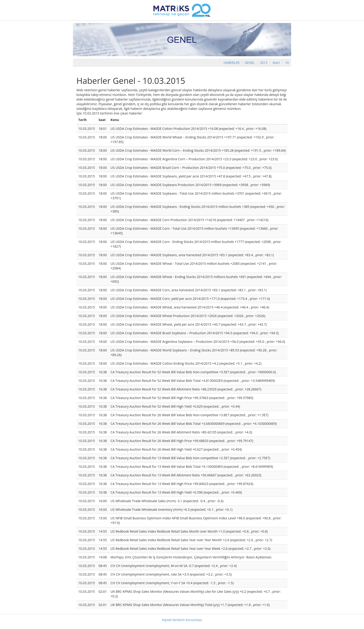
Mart (276, 63)
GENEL (250, 63)
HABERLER (231, 63)
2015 (264, 63)
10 (287, 63)
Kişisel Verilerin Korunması (182, 620)
